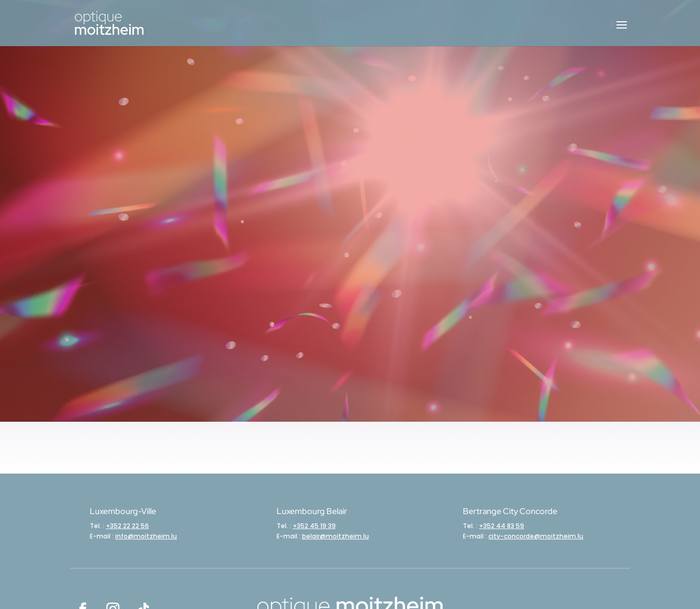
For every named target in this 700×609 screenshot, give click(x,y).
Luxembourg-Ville (123, 511)
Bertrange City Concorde (510, 511)
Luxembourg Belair (312, 511)
